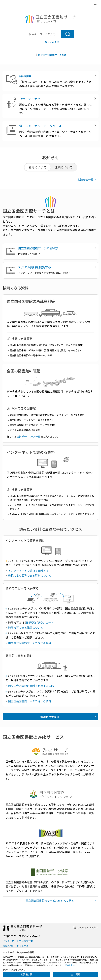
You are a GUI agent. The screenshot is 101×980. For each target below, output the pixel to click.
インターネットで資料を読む (18, 941)
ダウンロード (46, 622)
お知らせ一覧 (87, 180)
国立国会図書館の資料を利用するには (31, 686)
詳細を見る (70, 965)
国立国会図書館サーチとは (50, 55)
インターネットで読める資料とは (28, 571)
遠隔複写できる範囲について (26, 628)
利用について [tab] (38, 167)
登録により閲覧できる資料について (30, 575)
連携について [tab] (64, 167)
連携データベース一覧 (28, 436)
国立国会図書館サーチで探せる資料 (30, 643)
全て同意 (76, 974)
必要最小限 (27, 974)
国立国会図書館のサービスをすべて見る (62, 901)
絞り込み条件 (50, 42)
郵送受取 (31, 622)
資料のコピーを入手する (16, 946)
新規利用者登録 (69, 717)
